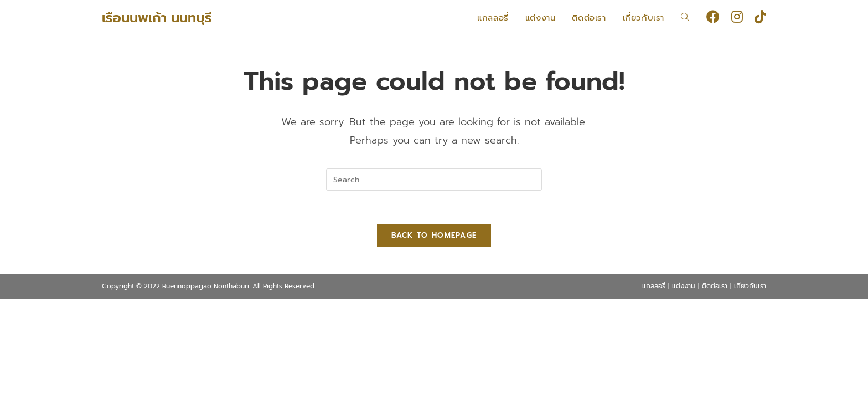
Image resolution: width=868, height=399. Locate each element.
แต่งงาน (684, 286)
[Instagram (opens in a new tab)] (737, 17)
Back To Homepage (434, 235)
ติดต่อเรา (715, 286)
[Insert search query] (434, 180)
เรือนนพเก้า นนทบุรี (157, 18)
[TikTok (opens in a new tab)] (760, 17)
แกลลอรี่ (654, 286)
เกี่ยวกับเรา (750, 286)
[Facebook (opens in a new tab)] (713, 17)
